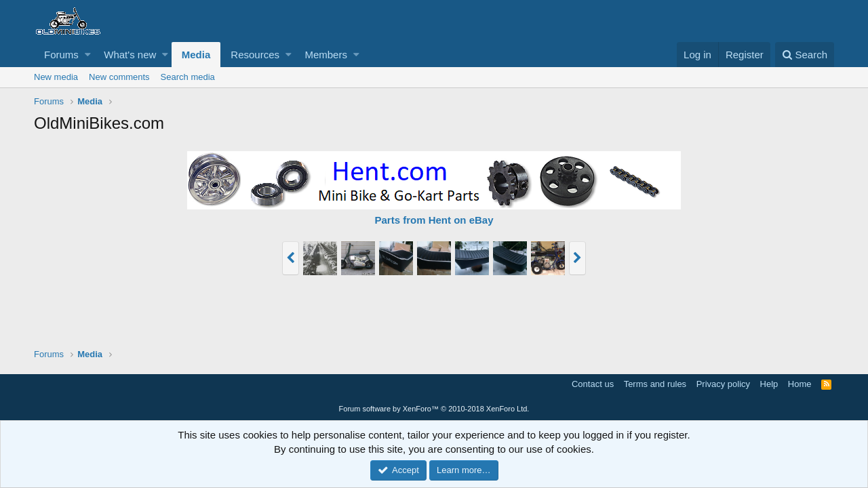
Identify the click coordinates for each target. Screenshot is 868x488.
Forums (61, 55)
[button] (88, 55)
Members (326, 55)
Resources (255, 55)
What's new (130, 55)
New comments (119, 77)
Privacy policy (723, 384)
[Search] (805, 55)
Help (769, 384)
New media (56, 77)
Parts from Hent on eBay (434, 220)
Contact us (593, 384)
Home (800, 384)
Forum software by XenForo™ (434, 409)
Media (196, 55)
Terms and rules (655, 384)
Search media (188, 77)
